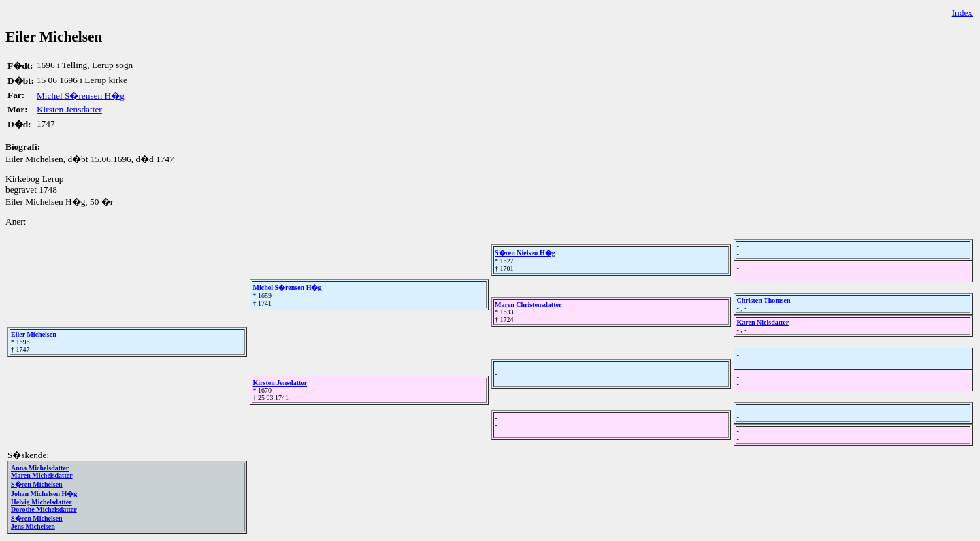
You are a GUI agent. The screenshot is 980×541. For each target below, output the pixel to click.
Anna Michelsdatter (40, 468)
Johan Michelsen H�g (44, 494)
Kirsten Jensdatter (69, 109)
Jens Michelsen (33, 526)
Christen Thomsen (764, 300)
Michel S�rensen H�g (81, 96)
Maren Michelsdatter (42, 475)
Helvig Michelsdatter (42, 502)
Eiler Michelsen (34, 334)
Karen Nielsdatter (763, 322)
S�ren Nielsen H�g (525, 253)
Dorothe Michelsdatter (44, 509)
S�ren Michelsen (37, 484)
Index (962, 13)
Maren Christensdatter (528, 305)
